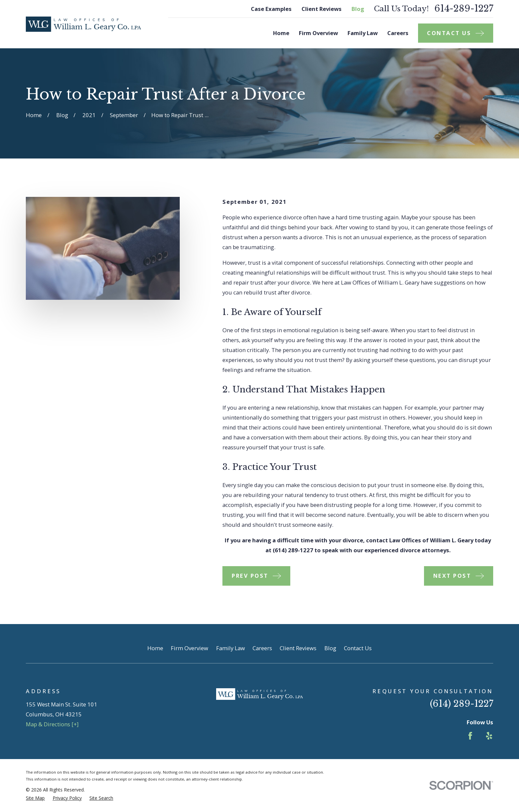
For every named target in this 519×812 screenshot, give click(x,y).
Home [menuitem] (281, 33)
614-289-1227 (464, 9)
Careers (262, 648)
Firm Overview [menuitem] (318, 33)
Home (155, 648)
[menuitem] (35, 798)
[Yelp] (489, 736)
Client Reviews (322, 9)
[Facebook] (470, 736)
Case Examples (271, 9)
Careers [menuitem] (398, 33)
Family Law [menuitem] (363, 33)
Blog (358, 9)
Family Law (231, 648)
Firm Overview (189, 648)
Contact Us (358, 648)
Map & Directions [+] (52, 724)
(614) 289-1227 (462, 704)
